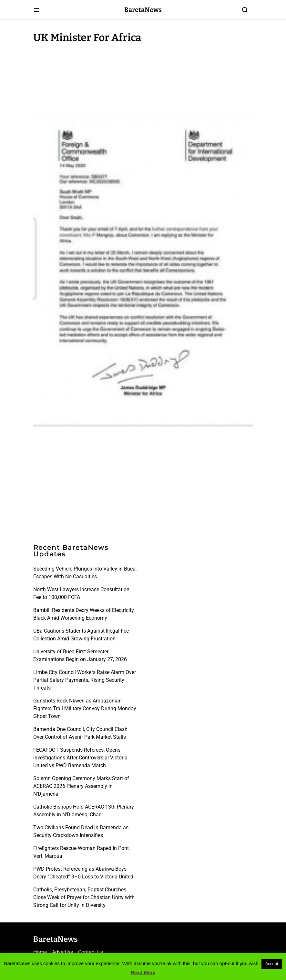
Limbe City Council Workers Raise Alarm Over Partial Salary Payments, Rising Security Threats (85, 680)
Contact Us (91, 952)
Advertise (62, 952)
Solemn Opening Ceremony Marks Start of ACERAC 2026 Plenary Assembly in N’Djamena (81, 786)
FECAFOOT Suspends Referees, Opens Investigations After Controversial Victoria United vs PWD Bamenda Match (80, 758)
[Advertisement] (85, 77)
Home (40, 952)
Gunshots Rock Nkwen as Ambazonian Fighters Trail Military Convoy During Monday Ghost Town (85, 708)
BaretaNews (143, 10)
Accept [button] (272, 964)
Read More (143, 972)
